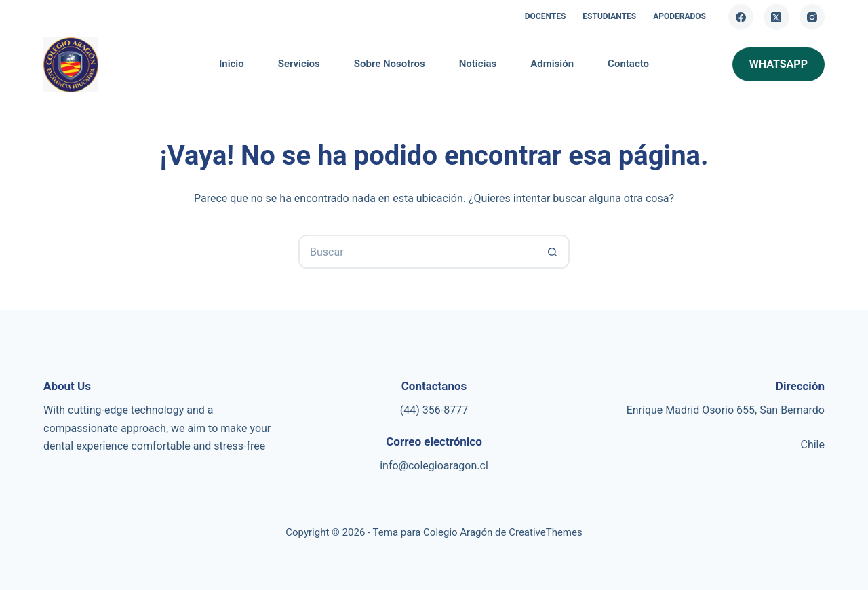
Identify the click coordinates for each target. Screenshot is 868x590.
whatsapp (778, 64)
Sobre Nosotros (390, 64)
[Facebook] (741, 17)
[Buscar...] (417, 252)
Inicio (232, 64)
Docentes (546, 16)
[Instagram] (812, 17)
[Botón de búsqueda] (553, 252)
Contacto (628, 64)
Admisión (552, 64)
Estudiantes (609, 16)
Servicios (299, 64)
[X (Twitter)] (776, 17)
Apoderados (679, 16)
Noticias (478, 64)
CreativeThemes (546, 532)
